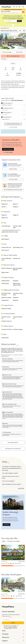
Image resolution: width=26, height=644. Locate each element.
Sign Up (13, 623)
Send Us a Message (8, 149)
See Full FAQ (21, 488)
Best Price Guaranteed (17, 100)
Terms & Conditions (12, 19)
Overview (4, 59)
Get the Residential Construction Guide (13, 190)
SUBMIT (19, 21)
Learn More (6, 525)
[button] (25, 16)
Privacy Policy (21, 19)
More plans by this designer (14, 541)
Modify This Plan (13, 169)
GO (23, 12)
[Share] (20, 31)
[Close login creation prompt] (25, 16)
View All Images (7, 52)
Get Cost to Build (13, 179)
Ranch (8, 28)
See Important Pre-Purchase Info (13, 449)
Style (5, 28)
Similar (4, 541)
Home (2, 28)
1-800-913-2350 (9, 152)
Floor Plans (19, 52)
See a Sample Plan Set (13, 442)
